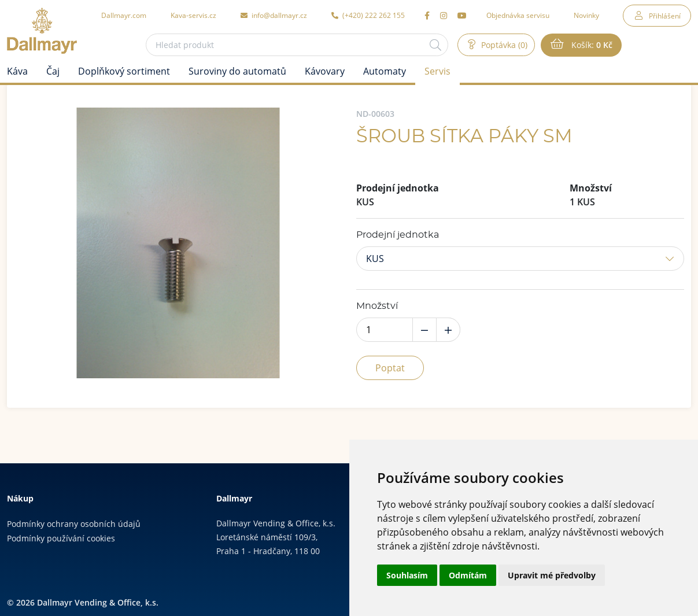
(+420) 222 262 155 (368, 15)
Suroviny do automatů (237, 71)
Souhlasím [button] (407, 575)
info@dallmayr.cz (274, 15)
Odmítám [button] (468, 575)
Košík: (591, 45)
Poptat (390, 368)
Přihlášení (665, 16)
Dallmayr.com (124, 15)
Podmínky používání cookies (61, 538)
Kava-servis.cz (193, 15)
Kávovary (325, 71)
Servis (437, 71)
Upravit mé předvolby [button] (552, 575)
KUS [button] (375, 259)
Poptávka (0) (503, 45)
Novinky (586, 15)
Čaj (53, 71)
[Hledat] (435, 45)
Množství (377, 306)
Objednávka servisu (518, 15)
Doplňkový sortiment (124, 71)
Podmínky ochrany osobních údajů (74, 524)
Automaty (385, 71)
